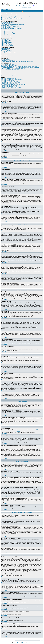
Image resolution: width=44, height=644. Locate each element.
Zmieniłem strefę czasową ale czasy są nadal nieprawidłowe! (12, 24)
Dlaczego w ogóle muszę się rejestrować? (9, 15)
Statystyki (35, 6)
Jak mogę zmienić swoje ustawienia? (8, 23)
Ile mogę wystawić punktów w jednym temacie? (10, 69)
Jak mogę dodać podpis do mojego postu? (9, 33)
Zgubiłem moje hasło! (5, 20)
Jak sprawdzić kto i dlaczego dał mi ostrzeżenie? (10, 75)
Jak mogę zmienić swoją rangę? (7, 27)
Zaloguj (30, 7)
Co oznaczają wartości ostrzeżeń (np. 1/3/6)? (10, 74)
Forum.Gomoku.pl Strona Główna (7, 9)
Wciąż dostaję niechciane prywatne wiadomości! (10, 56)
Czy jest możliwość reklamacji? (7, 76)
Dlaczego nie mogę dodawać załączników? (9, 83)
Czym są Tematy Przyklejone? (7, 45)
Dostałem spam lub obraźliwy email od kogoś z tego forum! (12, 57)
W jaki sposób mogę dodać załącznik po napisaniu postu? (12, 80)
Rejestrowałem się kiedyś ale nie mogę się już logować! (11, 19)
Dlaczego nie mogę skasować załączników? (9, 85)
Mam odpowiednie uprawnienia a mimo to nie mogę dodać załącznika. (14, 84)
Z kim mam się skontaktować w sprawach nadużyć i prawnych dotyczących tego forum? (17, 62)
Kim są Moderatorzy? (5, 49)
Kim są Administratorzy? (6, 48)
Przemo (19, 431)
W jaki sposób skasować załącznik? (8, 81)
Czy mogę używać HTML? (6, 41)
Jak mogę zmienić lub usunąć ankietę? (8, 35)
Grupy (31, 6)
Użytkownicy (26, 6)
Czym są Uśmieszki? (5, 42)
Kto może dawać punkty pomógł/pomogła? (9, 65)
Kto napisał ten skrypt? (5, 60)
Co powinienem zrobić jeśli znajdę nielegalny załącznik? (12, 87)
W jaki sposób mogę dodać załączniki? (8, 79)
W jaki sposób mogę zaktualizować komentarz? (10, 82)
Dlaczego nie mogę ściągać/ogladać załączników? (10, 86)
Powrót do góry (4, 103)
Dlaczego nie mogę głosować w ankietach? (9, 37)
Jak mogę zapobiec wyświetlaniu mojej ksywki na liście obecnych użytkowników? (16, 17)
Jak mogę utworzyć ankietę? (6, 34)
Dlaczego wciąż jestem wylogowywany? (9, 16)
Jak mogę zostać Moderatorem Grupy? (8, 52)
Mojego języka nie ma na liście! (7, 25)
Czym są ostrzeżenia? (5, 72)
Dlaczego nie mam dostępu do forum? (8, 36)
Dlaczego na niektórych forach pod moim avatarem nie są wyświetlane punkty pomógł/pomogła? (19, 66)
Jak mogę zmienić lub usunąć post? (8, 32)
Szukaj (21, 6)
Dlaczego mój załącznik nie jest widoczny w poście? (11, 83)
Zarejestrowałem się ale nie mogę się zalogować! (10, 18)
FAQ (18, 6)
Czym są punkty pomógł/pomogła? (8, 64)
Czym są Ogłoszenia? (5, 44)
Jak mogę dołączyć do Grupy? (7, 51)
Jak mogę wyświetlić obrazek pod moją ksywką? (10, 26)
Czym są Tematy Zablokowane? (7, 46)
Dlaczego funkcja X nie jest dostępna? (8, 61)
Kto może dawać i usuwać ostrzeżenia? (8, 73)
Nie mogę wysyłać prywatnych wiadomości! (9, 55)
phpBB (17, 643)
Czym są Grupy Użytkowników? (7, 50)
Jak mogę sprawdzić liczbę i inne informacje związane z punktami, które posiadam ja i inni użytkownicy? (20, 67)
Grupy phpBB (36, 430)
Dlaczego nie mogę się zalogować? (8, 14)
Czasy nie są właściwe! (5, 23)
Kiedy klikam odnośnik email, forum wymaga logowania (11, 28)
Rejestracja (25, 7)
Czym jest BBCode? (5, 40)
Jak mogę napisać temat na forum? (8, 31)
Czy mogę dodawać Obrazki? (7, 43)
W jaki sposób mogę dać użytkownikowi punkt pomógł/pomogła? (13, 68)
